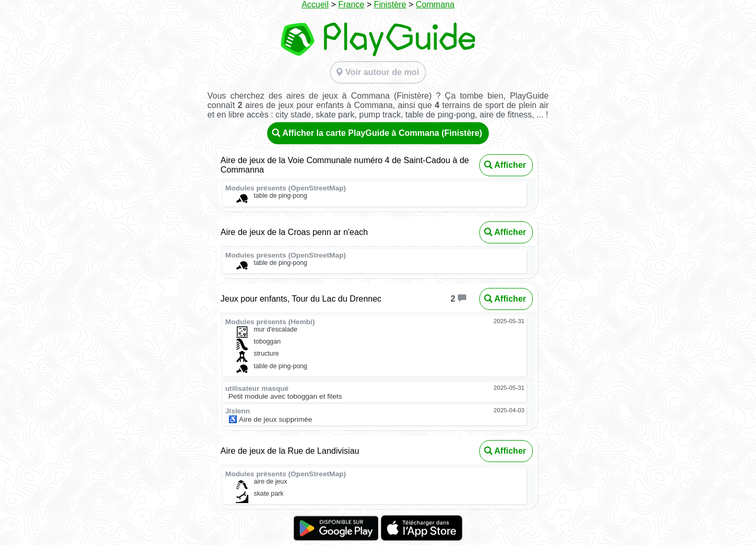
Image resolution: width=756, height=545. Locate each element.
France (351, 4)
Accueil (315, 4)
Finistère (390, 4)
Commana (435, 4)
